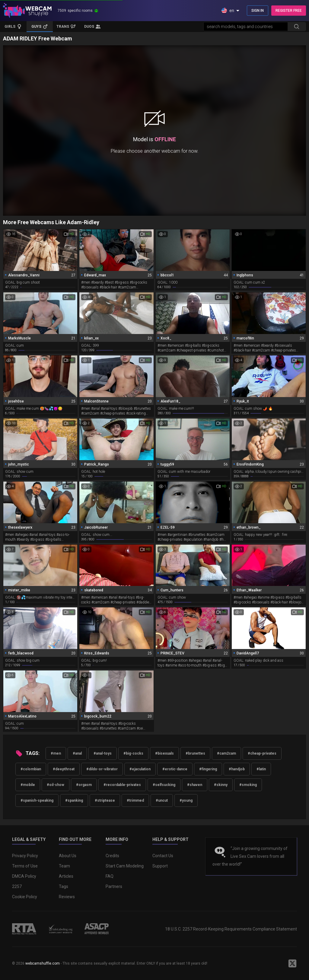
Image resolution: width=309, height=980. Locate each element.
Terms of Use (25, 866)
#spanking (74, 800)
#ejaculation (140, 769)
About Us (68, 856)
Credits (112, 856)
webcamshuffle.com (43, 963)
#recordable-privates (122, 785)
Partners (114, 886)
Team (64, 866)
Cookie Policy (25, 897)
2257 (17, 886)
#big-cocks (133, 753)
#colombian (31, 769)
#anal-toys (103, 753)
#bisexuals (164, 753)
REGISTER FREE (289, 11)
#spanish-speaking (37, 800)
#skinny (221, 785)
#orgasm (84, 785)
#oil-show (56, 785)
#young (186, 800)
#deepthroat (64, 769)
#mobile (28, 785)
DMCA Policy (24, 876)
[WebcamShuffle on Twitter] (292, 963)
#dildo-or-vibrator (102, 769)
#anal (77, 753)
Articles (66, 876)
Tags (64, 886)
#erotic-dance (175, 769)
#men (56, 753)
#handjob (237, 769)
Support (160, 866)
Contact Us (163, 856)
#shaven (195, 785)
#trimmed (135, 800)
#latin (261, 769)
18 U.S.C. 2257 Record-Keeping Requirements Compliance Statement (231, 929)
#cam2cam (226, 753)
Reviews (67, 897)
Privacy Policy (25, 856)
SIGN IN (258, 11)
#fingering (208, 769)
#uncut (162, 800)
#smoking (248, 785)
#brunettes (195, 753)
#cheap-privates (262, 753)
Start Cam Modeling (125, 866)
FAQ (110, 876)
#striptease (105, 800)
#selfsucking (164, 785)
